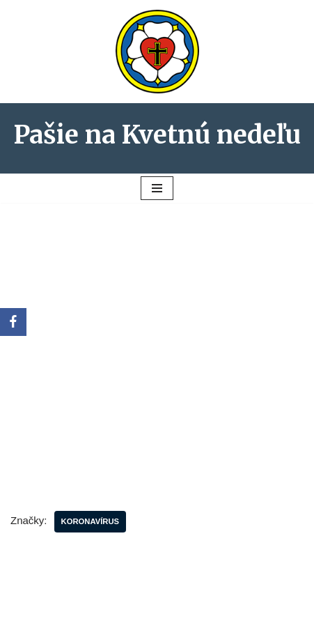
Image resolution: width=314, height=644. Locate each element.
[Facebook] (13, 322)
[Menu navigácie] (157, 188)
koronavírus (91, 521)
